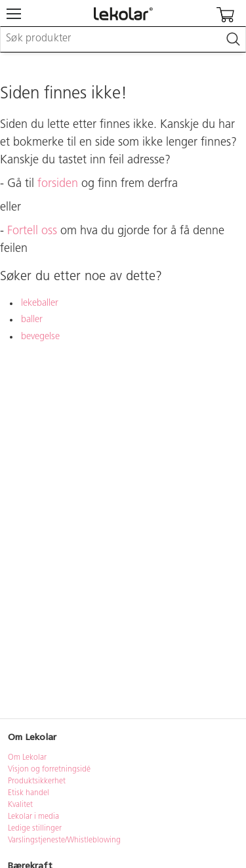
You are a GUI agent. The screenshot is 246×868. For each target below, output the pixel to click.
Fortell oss (32, 231)
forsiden (58, 184)
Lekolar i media (33, 817)
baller (32, 320)
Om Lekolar (27, 758)
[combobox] (123, 39)
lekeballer (40, 303)
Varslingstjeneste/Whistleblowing (64, 840)
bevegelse (40, 337)
